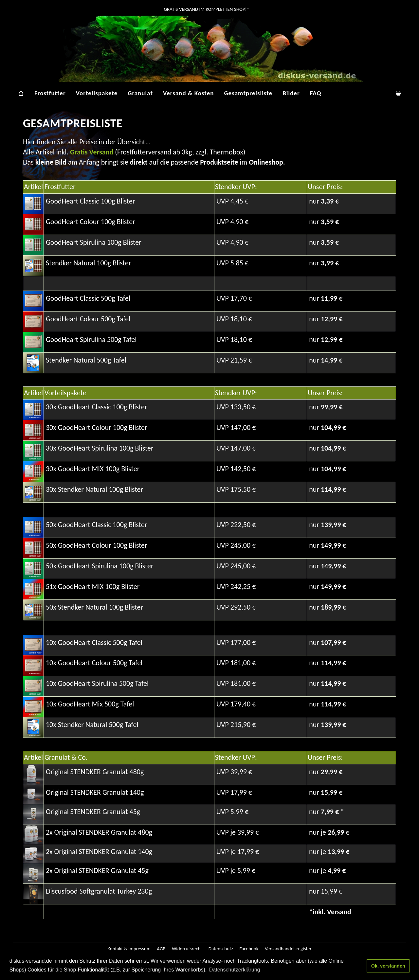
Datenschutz (221, 949)
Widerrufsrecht (187, 949)
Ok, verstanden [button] (388, 966)
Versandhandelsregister (288, 949)
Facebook (249, 949)
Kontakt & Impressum (129, 949)
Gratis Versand (92, 152)
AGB (161, 949)
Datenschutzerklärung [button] (235, 970)
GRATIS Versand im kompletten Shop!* (206, 9)
